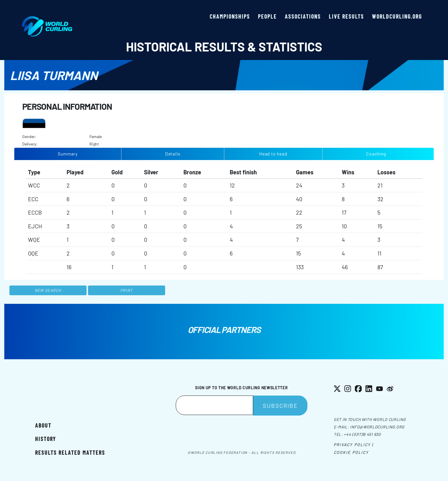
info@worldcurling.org (377, 427)
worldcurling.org (397, 16)
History (46, 439)
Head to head (273, 154)
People (267, 16)
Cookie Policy (351, 452)
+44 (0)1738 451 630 (362, 434)
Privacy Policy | (354, 445)
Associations (303, 16)
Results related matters (70, 452)
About (43, 425)
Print (127, 290)
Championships (230, 16)
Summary (68, 154)
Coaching (376, 154)
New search (48, 290)
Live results (346, 16)
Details (173, 154)
